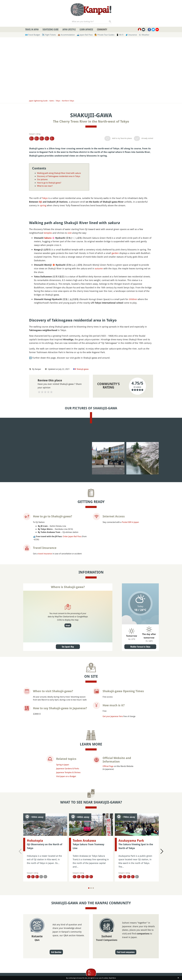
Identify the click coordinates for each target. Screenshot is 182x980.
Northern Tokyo (68, 101)
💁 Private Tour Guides (104, 35)
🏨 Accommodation (66, 35)
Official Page (108, 932)
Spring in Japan (63, 930)
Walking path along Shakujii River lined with (59, 173)
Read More (112, 978)
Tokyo (58, 101)
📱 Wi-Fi (120, 35)
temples (48, 298)
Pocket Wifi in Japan (130, 688)
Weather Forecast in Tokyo (140, 813)
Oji (40, 202)
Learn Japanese (86, 29)
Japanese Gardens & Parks (68, 934)
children (133, 365)
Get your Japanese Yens (113, 882)
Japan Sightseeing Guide (38, 101)
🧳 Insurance (131, 35)
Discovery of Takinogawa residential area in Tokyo (59, 176)
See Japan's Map (68, 813)
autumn (99, 334)
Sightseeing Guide (51, 29)
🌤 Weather (144, 35)
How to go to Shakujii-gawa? (49, 183)
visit (70, 298)
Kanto (52, 101)
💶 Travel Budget (33, 35)
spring (43, 205)
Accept (68, 791)
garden (115, 319)
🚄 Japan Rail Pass (85, 35)
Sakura (48, 303)
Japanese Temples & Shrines (68, 938)
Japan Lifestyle (69, 29)
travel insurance (45, 719)
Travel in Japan (32, 29)
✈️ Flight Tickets (49, 35)
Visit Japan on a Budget (66, 942)
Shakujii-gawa (83, 500)
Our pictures (42, 179)
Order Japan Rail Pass (72, 702)
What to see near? (45, 186)
